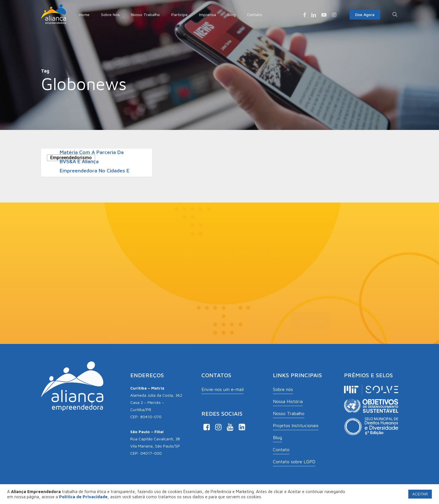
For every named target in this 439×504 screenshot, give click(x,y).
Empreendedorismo (71, 158)
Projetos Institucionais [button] (296, 425)
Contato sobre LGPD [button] (294, 462)
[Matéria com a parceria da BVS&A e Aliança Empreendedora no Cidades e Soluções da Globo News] (97, 163)
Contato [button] (281, 449)
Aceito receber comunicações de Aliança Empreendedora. (174, 335)
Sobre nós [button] (283, 389)
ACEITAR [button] (420, 494)
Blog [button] (277, 437)
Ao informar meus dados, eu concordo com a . (183, 343)
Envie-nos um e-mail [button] (223, 389)
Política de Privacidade (231, 343)
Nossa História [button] (288, 401)
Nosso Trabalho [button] (289, 413)
